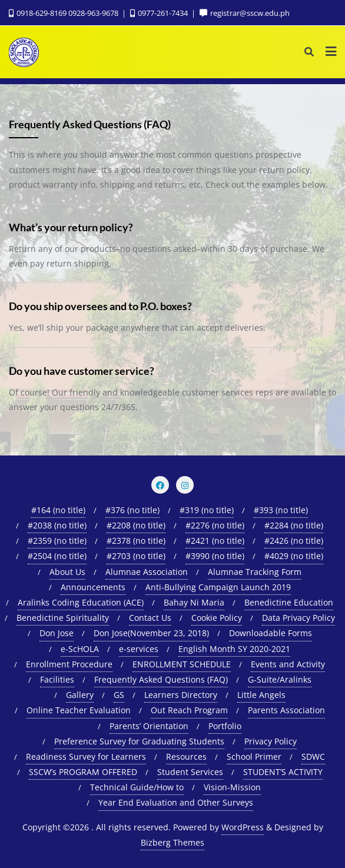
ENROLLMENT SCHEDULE (182, 664)
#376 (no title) (132, 510)
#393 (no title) (281, 510)
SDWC (313, 756)
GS (119, 695)
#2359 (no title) (57, 541)
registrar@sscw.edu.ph (245, 13)
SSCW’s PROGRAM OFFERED (83, 772)
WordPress (243, 827)
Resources (186, 756)
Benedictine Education (289, 602)
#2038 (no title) (57, 525)
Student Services (190, 772)
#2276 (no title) (215, 525)
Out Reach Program (189, 710)
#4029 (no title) (294, 556)
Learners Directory (181, 695)
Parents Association (286, 710)
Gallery (80, 695)
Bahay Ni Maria (194, 602)
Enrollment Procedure (69, 664)
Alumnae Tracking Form (255, 572)
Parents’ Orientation (149, 726)
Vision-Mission (232, 787)
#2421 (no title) (215, 541)
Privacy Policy (271, 741)
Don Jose (57, 633)
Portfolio (225, 726)
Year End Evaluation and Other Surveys (176, 802)
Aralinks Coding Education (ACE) (81, 602)
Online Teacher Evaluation (79, 710)
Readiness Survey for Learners (86, 756)
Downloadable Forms (271, 633)
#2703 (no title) (136, 556)
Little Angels (261, 695)
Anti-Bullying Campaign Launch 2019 (218, 587)
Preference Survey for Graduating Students (139, 741)
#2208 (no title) (136, 525)
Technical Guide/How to (137, 787)
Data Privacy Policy (298, 618)
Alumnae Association (147, 572)
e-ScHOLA (80, 649)
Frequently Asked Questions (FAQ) (161, 679)
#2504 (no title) (57, 556)
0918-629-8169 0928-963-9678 (64, 13)
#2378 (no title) (136, 541)
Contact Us (150, 618)
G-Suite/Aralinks (280, 679)
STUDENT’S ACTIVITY (283, 772)
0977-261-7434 (160, 13)
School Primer (254, 756)
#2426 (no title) (294, 541)
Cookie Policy (217, 618)
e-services (139, 649)
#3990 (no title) (215, 556)
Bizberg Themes (172, 842)
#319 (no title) (207, 510)
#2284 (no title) (294, 525)
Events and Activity (288, 664)
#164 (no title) (58, 510)
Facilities (57, 679)
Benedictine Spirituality (63, 618)
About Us (67, 572)
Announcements (93, 587)
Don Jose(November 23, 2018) (151, 633)
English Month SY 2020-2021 (234, 649)
